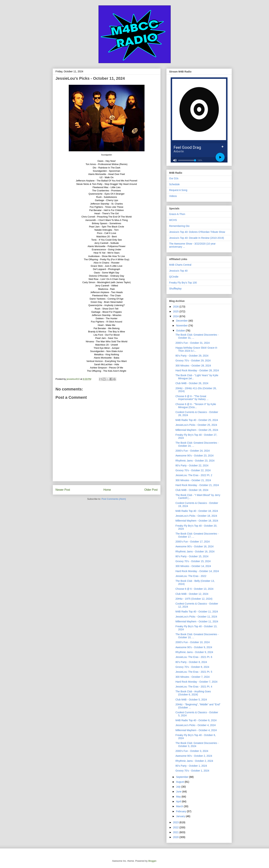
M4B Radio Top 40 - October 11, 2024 (197, 612)
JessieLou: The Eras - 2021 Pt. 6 (194, 657)
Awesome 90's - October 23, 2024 (194, 456)
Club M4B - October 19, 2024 (192, 490)
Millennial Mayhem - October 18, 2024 (197, 521)
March (180, 806)
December (182, 321)
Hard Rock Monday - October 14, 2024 (197, 571)
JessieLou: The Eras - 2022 (191, 576)
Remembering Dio (179, 226)
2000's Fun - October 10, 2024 (192, 642)
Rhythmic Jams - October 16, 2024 (195, 551)
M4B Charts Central (180, 265)
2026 (176, 307)
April (179, 801)
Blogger (152, 861)
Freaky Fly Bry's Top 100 (183, 283)
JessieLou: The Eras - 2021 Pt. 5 (194, 672)
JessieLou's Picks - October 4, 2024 (195, 725)
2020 (176, 837)
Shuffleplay (175, 289)
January (181, 816)
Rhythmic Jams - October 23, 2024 (195, 461)
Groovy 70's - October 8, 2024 (192, 667)
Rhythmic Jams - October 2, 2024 (194, 761)
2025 (176, 311)
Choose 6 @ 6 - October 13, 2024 (194, 589)
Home (107, 490)
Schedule (174, 184)
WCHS (173, 220)
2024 (176, 316)
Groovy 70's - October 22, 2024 (193, 470)
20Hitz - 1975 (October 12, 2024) (194, 599)
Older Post (151, 490)
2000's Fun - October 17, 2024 (192, 542)
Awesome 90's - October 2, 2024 (194, 756)
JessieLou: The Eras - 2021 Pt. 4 (194, 687)
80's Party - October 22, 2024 (192, 465)
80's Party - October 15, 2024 (192, 556)
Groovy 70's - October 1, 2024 (192, 771)
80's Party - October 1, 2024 (191, 766)
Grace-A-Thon (177, 214)
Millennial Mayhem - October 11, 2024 (197, 621)
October (181, 331)
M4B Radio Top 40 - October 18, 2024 (197, 511)
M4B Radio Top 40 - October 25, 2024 (197, 420)
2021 (176, 832)
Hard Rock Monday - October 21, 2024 (197, 485)
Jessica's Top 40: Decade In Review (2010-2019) (197, 238)
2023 (176, 822)
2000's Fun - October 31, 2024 (192, 343)
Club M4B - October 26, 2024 (192, 383)
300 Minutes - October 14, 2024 (193, 566)
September (183, 777)
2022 (176, 827)
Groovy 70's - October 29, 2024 (193, 361)
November (182, 326)
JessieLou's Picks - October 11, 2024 (196, 617)
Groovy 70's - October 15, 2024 (193, 561)
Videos (173, 196)
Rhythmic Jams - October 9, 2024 (194, 652)
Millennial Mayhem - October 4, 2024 (196, 730)
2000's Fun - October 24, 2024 (192, 451)
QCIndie (174, 277)
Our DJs (174, 178)
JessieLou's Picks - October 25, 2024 (196, 425)
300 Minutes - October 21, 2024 (193, 480)
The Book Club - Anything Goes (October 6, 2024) (193, 693)
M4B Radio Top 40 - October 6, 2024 (196, 720)
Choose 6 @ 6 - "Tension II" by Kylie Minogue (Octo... (196, 406)
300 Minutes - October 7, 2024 (192, 677)
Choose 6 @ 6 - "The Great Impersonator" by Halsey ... (192, 398)
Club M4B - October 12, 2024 (192, 594)
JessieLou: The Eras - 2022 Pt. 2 (194, 475)
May (179, 797)
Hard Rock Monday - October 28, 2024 (197, 370)
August (180, 782)
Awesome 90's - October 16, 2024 (194, 546)
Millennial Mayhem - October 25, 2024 (197, 430)
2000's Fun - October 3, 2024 (192, 751)
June (179, 792)
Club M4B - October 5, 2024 (191, 700)
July (179, 787)
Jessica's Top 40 (178, 271)
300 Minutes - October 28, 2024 (193, 366)
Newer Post (63, 490)
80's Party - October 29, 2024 (192, 356)
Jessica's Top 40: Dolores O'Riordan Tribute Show (197, 232)
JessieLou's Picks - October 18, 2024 (196, 516)
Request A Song (178, 190)
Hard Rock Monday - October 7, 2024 (196, 682)
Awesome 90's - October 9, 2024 (194, 647)
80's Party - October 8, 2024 (191, 662)
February (181, 811)
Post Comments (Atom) (114, 499)
